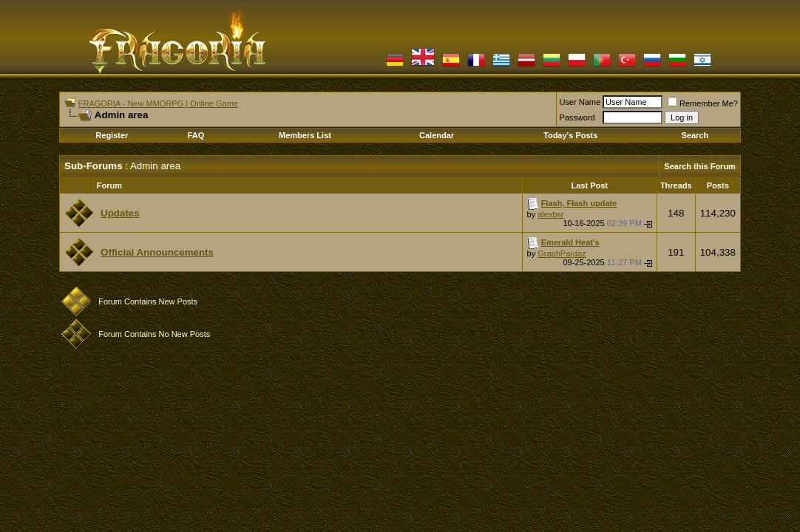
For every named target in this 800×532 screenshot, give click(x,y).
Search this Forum (700, 166)
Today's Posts (570, 135)
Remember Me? (703, 103)
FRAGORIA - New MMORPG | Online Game (158, 103)
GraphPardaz (562, 253)
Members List (305, 135)
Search (695, 135)
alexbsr (550, 214)
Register (112, 135)
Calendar (437, 135)
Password (577, 117)
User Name (580, 102)
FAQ (196, 135)
